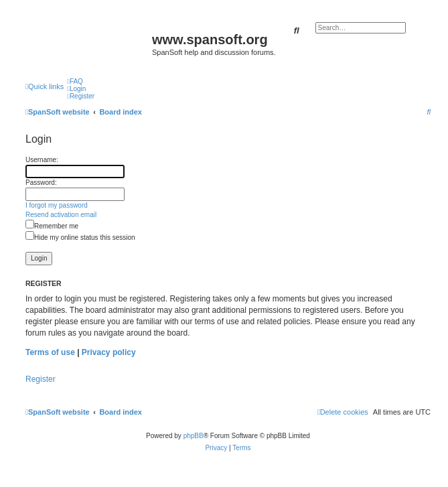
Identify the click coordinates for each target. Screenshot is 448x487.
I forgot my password (57, 205)
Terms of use (50, 352)
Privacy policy (109, 352)
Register (41, 379)
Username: (42, 160)
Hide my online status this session (80, 237)
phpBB (194, 436)
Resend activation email (61, 215)
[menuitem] (75, 81)
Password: (41, 183)
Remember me (52, 226)
